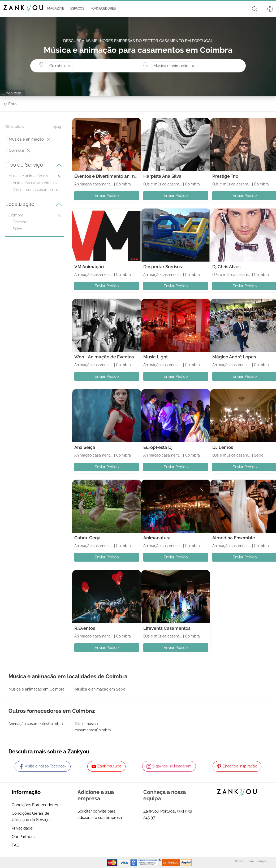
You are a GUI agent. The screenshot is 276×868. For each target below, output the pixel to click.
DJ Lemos (223, 447)
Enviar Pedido (107, 196)
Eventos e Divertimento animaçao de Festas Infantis (129, 176)
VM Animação (89, 267)
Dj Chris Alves (226, 267)
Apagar (58, 127)
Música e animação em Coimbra (36, 689)
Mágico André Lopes (234, 357)
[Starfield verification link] (146, 862)
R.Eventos (85, 628)
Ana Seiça (85, 447)
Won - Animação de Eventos (104, 357)
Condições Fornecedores (35, 805)
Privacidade (22, 828)
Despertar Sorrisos (163, 267)
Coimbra (20, 222)
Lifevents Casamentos (167, 628)
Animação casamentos (33, 183)
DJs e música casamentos (34, 190)
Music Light (156, 357)
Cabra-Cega (87, 538)
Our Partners (23, 837)
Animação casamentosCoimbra (36, 724)
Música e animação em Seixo (100, 689)
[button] (55, 9)
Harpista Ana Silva (162, 176)
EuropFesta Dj (158, 447)
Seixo (17, 229)
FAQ (16, 845)
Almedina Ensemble (234, 538)
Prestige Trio (225, 176)
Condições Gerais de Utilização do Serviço (31, 817)
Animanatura (157, 538)
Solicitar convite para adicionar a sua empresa (100, 814)
